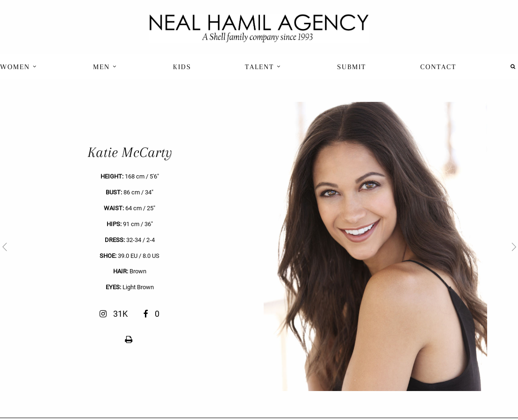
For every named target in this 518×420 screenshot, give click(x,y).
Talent (263, 67)
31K (115, 314)
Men (105, 67)
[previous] (129, 246)
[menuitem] (19, 67)
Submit (352, 67)
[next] (388, 246)
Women (18, 67)
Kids (182, 67)
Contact (438, 67)
